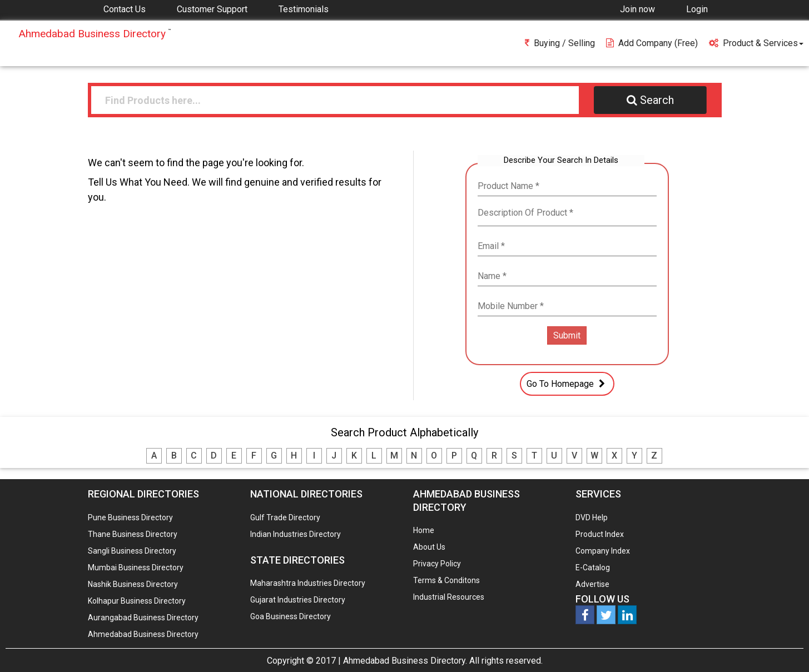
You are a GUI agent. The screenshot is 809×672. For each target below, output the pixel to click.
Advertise (592, 584)
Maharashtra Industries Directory (308, 583)
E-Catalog (593, 568)
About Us (429, 547)
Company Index (603, 551)
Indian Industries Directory (296, 534)
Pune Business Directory (130, 517)
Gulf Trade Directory (285, 517)
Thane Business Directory (133, 534)
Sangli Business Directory (132, 551)
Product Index (600, 534)
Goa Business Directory (291, 616)
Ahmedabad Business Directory (143, 634)
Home (424, 530)
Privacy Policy (437, 564)
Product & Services (756, 43)
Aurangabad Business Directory (143, 618)
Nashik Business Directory (133, 584)
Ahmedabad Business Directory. (405, 661)
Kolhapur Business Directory (137, 601)
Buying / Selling (560, 43)
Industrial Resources (449, 597)
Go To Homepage (567, 384)
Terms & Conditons (446, 580)
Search (650, 100)
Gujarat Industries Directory (298, 600)
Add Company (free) (652, 43)
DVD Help (592, 517)
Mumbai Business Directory (136, 568)
